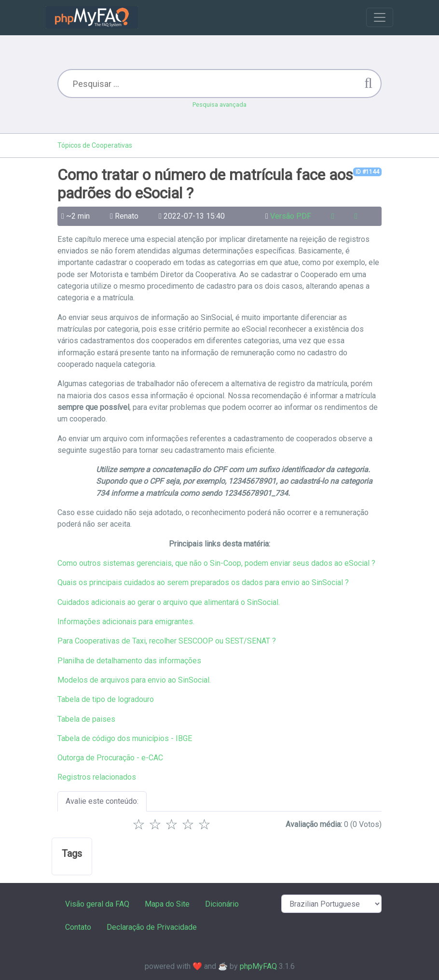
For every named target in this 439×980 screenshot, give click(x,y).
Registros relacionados (97, 777)
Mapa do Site (167, 904)
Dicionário (222, 904)
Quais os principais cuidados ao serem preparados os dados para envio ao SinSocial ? (203, 582)
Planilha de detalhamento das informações (129, 661)
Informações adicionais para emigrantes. (126, 622)
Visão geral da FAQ (97, 904)
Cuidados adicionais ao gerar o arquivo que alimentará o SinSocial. (169, 602)
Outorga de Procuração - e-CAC (110, 758)
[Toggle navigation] (380, 17)
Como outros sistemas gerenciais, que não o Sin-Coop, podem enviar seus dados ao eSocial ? (216, 563)
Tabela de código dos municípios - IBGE (125, 738)
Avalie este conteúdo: (102, 801)
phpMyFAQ (258, 966)
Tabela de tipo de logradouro (106, 699)
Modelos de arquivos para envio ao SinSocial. (134, 680)
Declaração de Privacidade (152, 927)
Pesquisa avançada (219, 105)
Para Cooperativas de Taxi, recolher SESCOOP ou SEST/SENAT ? (167, 641)
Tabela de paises (86, 719)
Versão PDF (291, 216)
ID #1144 (367, 172)
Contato (78, 927)
